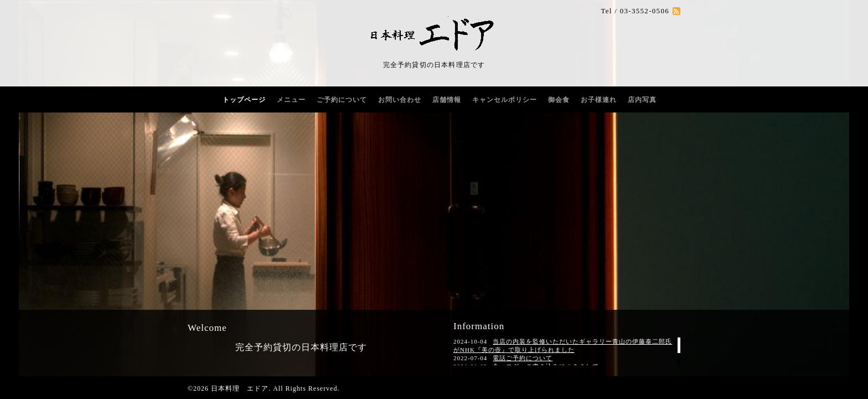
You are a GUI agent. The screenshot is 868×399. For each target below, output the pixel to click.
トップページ (244, 100)
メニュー (291, 100)
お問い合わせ (400, 100)
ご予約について (342, 100)
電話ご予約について (523, 358)
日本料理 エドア (240, 388)
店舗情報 (447, 100)
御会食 (559, 100)
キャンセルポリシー (505, 100)
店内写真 (642, 100)
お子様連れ (599, 100)
